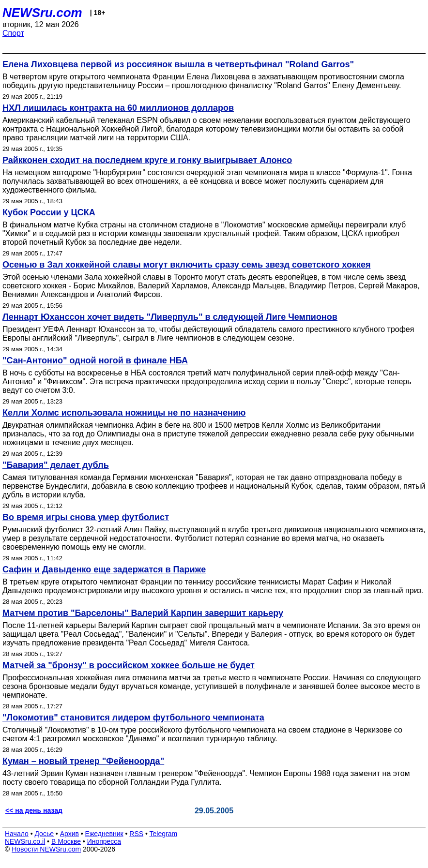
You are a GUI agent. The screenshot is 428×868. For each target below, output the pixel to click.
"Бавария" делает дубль (56, 465)
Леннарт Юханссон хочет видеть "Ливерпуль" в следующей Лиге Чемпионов (170, 317)
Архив (69, 834)
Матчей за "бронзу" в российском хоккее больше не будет (129, 665)
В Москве (66, 841)
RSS (136, 834)
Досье (44, 834)
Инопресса (104, 841)
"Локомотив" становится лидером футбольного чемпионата (133, 718)
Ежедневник (104, 834)
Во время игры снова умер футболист (86, 517)
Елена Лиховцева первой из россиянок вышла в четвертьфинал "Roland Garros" (178, 64)
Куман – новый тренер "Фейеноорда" (83, 761)
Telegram (164, 834)
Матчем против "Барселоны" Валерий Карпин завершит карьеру (143, 613)
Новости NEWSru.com (46, 849)
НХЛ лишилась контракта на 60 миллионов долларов (118, 108)
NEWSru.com (42, 13)
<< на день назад (34, 810)
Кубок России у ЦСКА (49, 212)
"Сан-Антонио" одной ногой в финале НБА (95, 360)
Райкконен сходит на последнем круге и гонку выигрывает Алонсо (147, 160)
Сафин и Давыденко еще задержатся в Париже (104, 569)
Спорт (13, 33)
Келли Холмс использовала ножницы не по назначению (124, 413)
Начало (17, 834)
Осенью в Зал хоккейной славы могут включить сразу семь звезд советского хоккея (186, 265)
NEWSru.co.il (25, 841)
